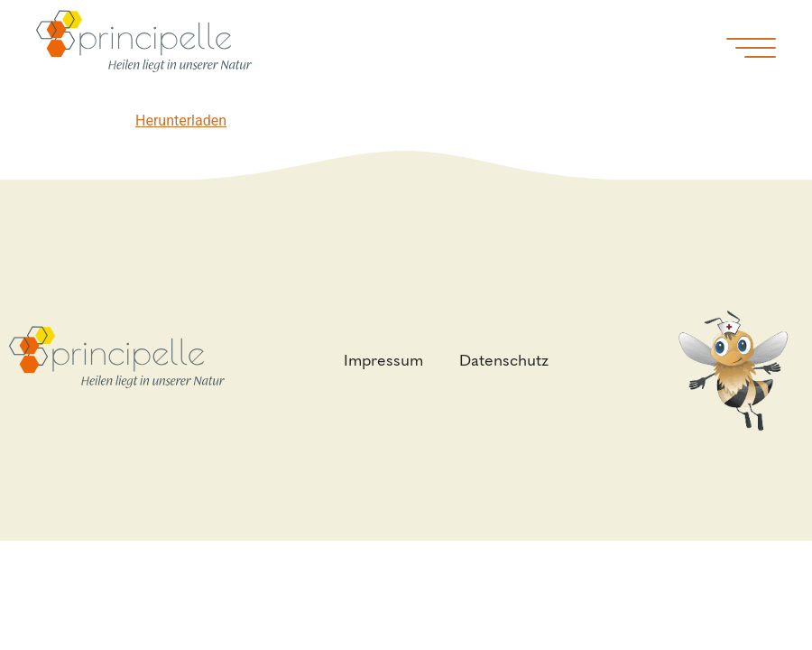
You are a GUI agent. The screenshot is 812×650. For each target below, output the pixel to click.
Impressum (389, 360)
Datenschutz (509, 360)
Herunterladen (181, 121)
